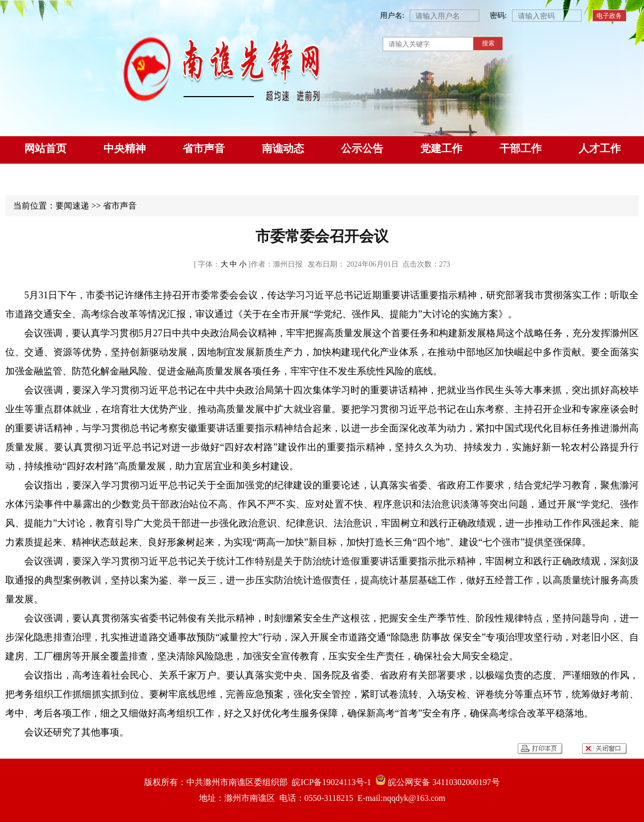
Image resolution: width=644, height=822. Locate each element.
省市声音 (204, 148)
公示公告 (362, 148)
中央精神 (125, 148)
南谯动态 (283, 148)
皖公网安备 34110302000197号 (435, 782)
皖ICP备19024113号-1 (329, 782)
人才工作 (600, 148)
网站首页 (45, 148)
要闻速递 (72, 206)
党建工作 (441, 148)
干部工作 (520, 148)
